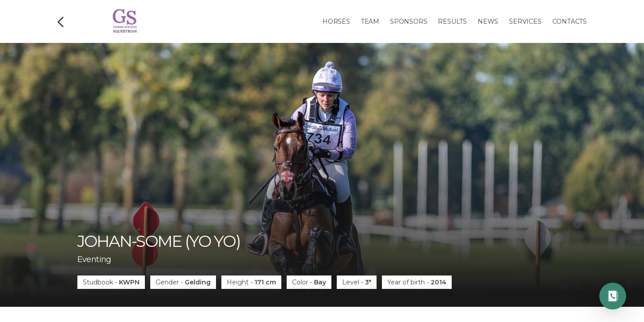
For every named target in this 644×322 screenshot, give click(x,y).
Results (452, 21)
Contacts (570, 21)
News (488, 21)
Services (525, 21)
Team (370, 21)
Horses (336, 21)
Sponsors (409, 21)
